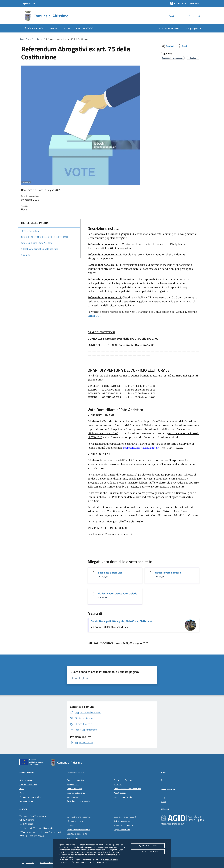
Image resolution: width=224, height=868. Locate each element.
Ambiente (118, 784)
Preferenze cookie (111, 860)
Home (22, 39)
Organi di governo (27, 780)
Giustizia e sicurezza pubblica (78, 801)
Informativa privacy (75, 821)
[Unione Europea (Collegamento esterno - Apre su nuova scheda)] (32, 763)
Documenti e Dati (27, 801)
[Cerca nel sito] (199, 16)
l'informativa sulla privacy (100, 862)
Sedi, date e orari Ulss (110, 573)
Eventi (164, 802)
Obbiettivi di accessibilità (77, 834)
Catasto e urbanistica (75, 780)
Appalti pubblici (120, 793)
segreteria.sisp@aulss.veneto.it (141, 448)
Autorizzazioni (72, 797)
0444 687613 (28, 820)
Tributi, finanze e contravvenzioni (127, 789)
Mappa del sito (28, 863)
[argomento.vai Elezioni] (193, 58)
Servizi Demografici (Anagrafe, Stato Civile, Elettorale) (121, 621)
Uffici (22, 789)
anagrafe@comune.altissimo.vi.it (39, 828)
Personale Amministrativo (30, 797)
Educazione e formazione (124, 780)
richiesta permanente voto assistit (117, 593)
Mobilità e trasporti (74, 789)
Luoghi (164, 797)
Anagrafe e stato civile (76, 793)
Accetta (148, 852)
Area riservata (72, 838)
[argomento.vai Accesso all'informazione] (173, 58)
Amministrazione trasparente (79, 817)
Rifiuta (148, 846)
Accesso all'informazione (169, 28)
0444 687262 (29, 824)
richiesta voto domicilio (168, 573)
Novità (30, 39)
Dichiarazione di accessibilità (78, 830)
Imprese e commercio (123, 797)
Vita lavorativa (73, 784)
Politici (22, 793)
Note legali (71, 825)
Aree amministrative (28, 784)
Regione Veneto (29, 4)
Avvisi (163, 780)
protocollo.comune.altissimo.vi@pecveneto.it (42, 832)
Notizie (39, 39)
